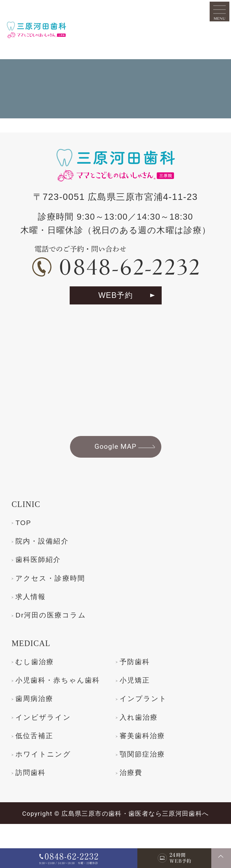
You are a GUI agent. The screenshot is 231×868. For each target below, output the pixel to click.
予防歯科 (138, 682)
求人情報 (34, 615)
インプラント (45, 739)
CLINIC (29, 520)
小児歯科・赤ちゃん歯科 (63, 709)
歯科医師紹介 (44, 577)
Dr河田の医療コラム (59, 635)
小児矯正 (138, 701)
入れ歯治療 (39, 759)
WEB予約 (115, 308)
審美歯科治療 (44, 778)
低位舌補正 (143, 759)
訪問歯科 (138, 797)
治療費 (30, 816)
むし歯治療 (39, 682)
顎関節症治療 (44, 797)
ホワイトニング (154, 778)
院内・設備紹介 (48, 558)
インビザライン (154, 739)
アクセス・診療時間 (58, 596)
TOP (25, 539)
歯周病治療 (143, 720)
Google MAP (115, 462)
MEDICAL (36, 663)
